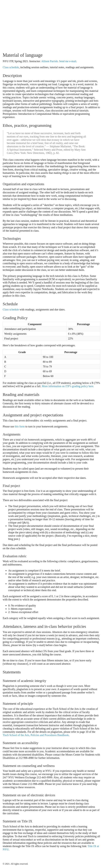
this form (20, 426)
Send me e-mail (68, 61)
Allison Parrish (50, 61)
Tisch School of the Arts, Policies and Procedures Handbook (36, 735)
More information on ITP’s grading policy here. (68, 386)
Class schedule (11, 67)
